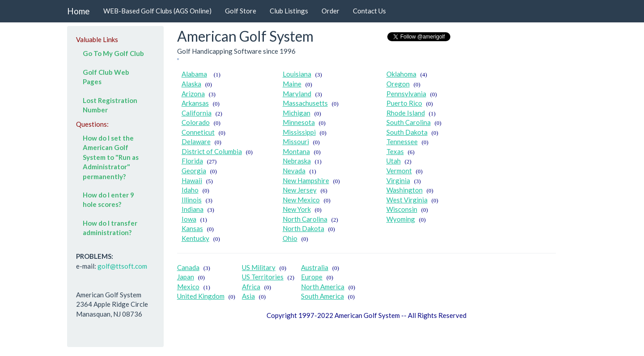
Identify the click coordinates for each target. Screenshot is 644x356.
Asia (248, 296)
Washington (405, 190)
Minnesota (299, 122)
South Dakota (407, 132)
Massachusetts (305, 103)
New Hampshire (306, 180)
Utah (394, 161)
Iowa (189, 219)
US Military (259, 267)
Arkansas (195, 103)
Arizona (193, 94)
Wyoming (401, 219)
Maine (292, 84)
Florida (192, 161)
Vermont (399, 171)
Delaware (196, 142)
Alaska (191, 84)
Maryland (297, 94)
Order (330, 11)
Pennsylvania (406, 94)
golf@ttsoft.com (122, 266)
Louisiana (297, 74)
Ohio (290, 238)
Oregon (398, 84)
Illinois (192, 200)
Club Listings (289, 11)
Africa (251, 287)
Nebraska (297, 161)
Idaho (190, 190)
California (197, 113)
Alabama (194, 74)
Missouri (296, 142)
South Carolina (409, 122)
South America (322, 296)
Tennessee (402, 142)
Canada (188, 267)
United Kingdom (201, 296)
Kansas (192, 228)
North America (323, 287)
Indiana (193, 209)
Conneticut (198, 132)
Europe (312, 277)
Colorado (196, 122)
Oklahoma (401, 74)
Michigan (297, 113)
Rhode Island (406, 113)
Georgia (194, 171)
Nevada (294, 171)
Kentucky (195, 238)
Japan (186, 277)
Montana (296, 151)
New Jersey (300, 190)
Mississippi (299, 132)
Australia (315, 267)
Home (78, 11)
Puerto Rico (404, 103)
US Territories (263, 277)
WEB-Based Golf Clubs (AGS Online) (157, 11)
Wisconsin (402, 209)
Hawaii (192, 180)
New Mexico (301, 200)
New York (297, 209)
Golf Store (241, 11)
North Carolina (305, 219)
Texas (395, 151)
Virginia (398, 180)
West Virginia (407, 200)
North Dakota (303, 228)
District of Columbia (212, 151)
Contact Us (369, 11)
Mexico (188, 287)
